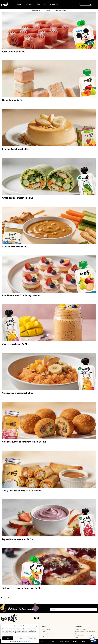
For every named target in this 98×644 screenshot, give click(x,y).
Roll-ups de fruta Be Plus (14, 51)
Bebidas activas (36, 10)
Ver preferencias (32, 638)
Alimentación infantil (61, 10)
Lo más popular (78, 626)
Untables (48, 10)
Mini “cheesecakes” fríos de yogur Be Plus (21, 295)
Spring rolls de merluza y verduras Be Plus (22, 490)
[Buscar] (86, 4)
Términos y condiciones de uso (24, 641)
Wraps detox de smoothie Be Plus (18, 198)
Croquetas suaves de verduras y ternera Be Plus (24, 442)
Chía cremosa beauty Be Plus (16, 344)
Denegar (20, 638)
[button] (37, 626)
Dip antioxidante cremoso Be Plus (18, 539)
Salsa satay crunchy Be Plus (15, 247)
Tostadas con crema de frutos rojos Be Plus (22, 588)
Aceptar (8, 638)
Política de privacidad (14, 641)
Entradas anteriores (6, 598)
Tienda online (54, 4)
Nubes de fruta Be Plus (13, 100)
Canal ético (52, 642)
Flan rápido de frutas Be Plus (16, 149)
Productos (29, 4)
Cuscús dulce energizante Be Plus (18, 393)
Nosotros (20, 4)
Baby (38, 4)
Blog (45, 4)
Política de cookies (40, 642)
